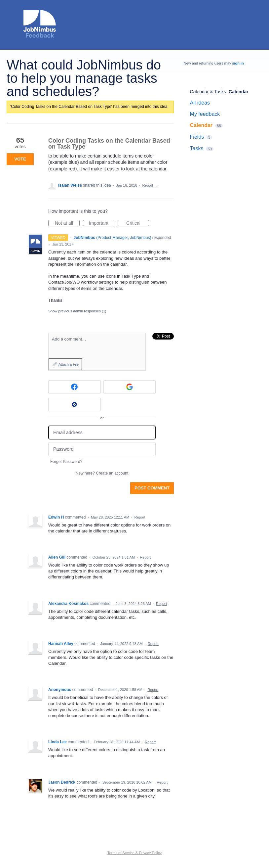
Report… (149, 185)
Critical (138, 223)
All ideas (200, 103)
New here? (102, 473)
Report (140, 517)
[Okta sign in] (75, 404)
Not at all (67, 223)
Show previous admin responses (77, 311)
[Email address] (102, 433)
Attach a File (69, 364)
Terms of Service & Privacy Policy (134, 853)
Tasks (197, 148)
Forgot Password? (66, 462)
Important (102, 223)
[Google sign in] (130, 387)
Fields (197, 137)
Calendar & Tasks (208, 92)
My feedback (205, 114)
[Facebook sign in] (75, 387)
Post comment (152, 488)
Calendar (239, 92)
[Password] (102, 449)
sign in (238, 63)
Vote (20, 159)
